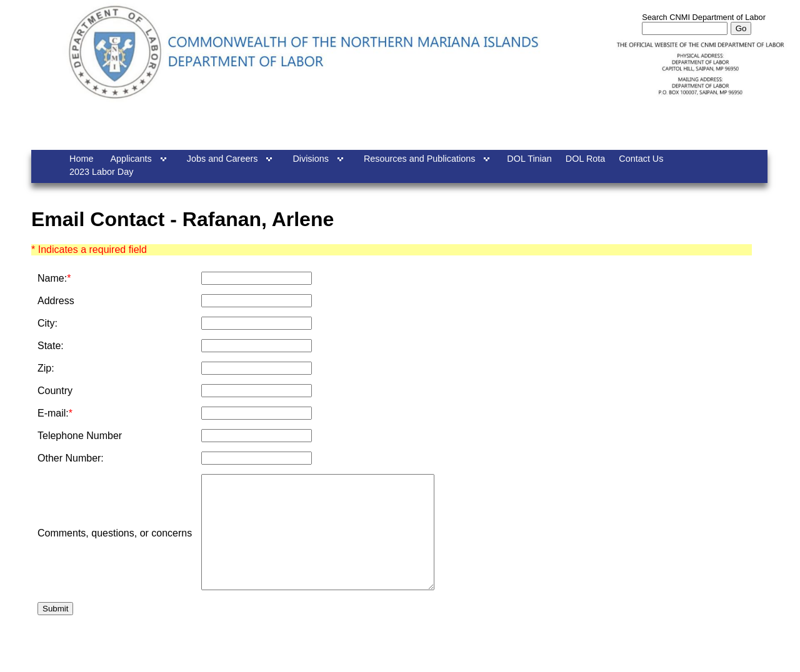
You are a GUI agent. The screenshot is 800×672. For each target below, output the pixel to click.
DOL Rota (585, 159)
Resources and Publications (419, 159)
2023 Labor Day (101, 172)
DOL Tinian (529, 159)
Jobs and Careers (222, 159)
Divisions (311, 159)
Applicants (131, 159)
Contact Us (641, 159)
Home (81, 159)
